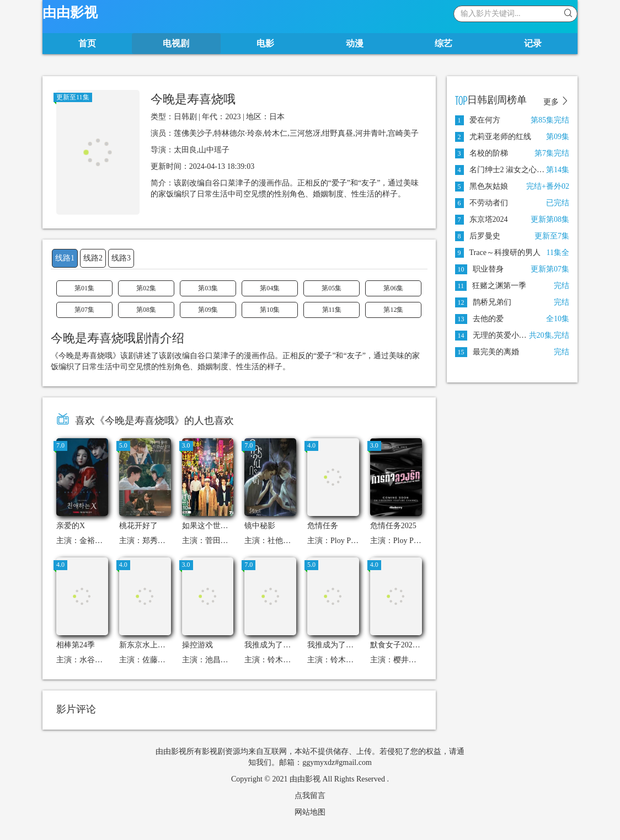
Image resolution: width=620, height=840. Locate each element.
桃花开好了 (138, 526)
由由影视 (70, 12)
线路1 (65, 258)
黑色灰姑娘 (482, 186)
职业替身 (479, 269)
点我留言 (310, 796)
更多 (557, 101)
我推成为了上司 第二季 (347, 645)
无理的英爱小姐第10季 (503, 335)
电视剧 (176, 43)
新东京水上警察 (146, 645)
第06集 (393, 288)
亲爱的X (71, 526)
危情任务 (323, 526)
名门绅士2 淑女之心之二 (504, 170)
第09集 (208, 310)
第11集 (332, 310)
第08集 (146, 310)
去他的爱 (479, 319)
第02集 (146, 288)
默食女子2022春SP (402, 645)
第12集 (393, 310)
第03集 (208, 288)
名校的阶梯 (482, 153)
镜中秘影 (260, 526)
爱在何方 (478, 120)
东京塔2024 (482, 219)
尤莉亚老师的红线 (493, 137)
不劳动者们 (482, 203)
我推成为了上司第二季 (283, 645)
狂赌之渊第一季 (491, 286)
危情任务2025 (393, 526)
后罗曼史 (478, 236)
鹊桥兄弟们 (483, 302)
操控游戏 (197, 645)
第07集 (84, 310)
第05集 (332, 288)
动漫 (355, 43)
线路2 (93, 258)
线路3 (121, 258)
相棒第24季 (76, 645)
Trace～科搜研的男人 (498, 252)
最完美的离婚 (487, 352)
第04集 (270, 288)
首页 (87, 43)
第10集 (270, 310)
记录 (533, 43)
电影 (265, 43)
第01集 (84, 288)
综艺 (443, 43)
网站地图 (310, 812)
